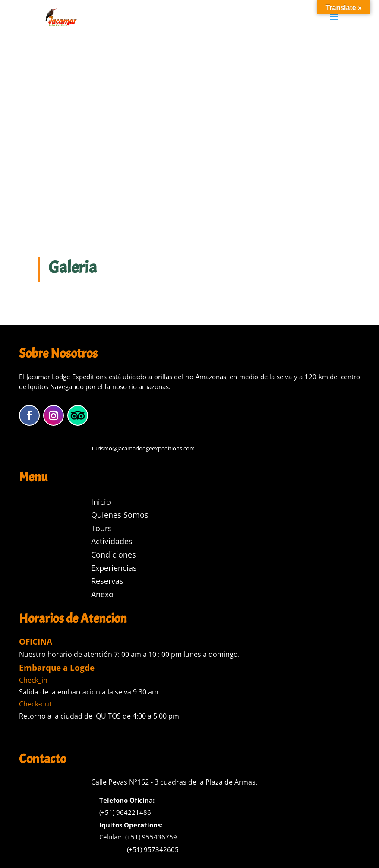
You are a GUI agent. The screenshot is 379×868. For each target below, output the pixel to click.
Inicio (101, 502)
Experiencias (114, 568)
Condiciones (114, 554)
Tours (101, 528)
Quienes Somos (120, 515)
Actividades (112, 541)
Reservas (107, 581)
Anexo (102, 594)
